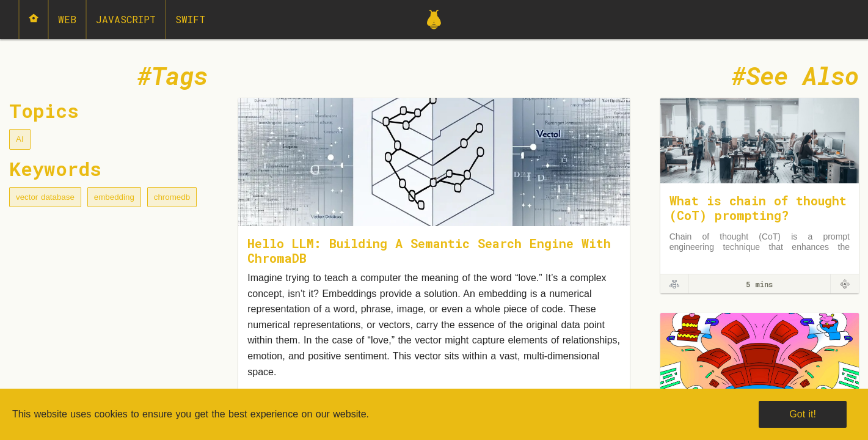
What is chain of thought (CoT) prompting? (758, 208)
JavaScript (126, 19)
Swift (190, 19)
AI (20, 139)
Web (67, 19)
